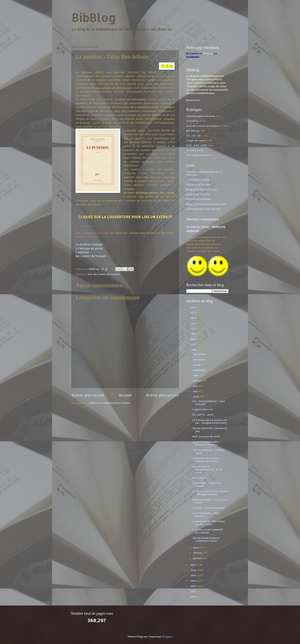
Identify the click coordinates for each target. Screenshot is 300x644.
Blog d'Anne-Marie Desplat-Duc (206, 204)
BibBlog (94, 17)
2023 (194, 323)
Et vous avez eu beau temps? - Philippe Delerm (210, 493)
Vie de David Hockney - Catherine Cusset (207, 539)
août (196, 375)
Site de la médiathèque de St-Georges (205, 173)
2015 (194, 575)
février (198, 553)
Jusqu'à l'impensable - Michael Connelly (206, 443)
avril (196, 397)
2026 (194, 307)
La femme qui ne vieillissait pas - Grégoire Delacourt (210, 421)
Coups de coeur (196, 140)
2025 (194, 313)
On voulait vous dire (199, 155)
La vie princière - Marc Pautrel (206, 514)
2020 (194, 339)
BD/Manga (193, 131)
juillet (197, 381)
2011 (193, 597)
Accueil (125, 395)
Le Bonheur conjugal (89, 244)
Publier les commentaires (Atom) (110, 403)
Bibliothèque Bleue (198, 199)
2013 (193, 586)
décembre (200, 354)
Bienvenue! (193, 100)
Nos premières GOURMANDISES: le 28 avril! (207, 469)
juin (196, 386)
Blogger (167, 637)
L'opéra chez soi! (203, 409)
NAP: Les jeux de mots (206, 436)
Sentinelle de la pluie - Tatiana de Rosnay (207, 460)
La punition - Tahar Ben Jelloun (207, 484)
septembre (200, 370)
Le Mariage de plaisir (89, 248)
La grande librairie (198, 194)
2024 (194, 318)
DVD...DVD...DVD (196, 145)
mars (196, 547)
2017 (193, 565)
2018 (193, 350)
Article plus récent (88, 395)
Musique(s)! (200, 478)
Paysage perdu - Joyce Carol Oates (210, 501)
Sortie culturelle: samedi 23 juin (210, 430)
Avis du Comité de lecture (104, 274)
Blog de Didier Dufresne (202, 189)
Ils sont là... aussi (203, 415)
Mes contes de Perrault (91, 256)
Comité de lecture (198, 180)
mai (196, 391)
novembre (200, 360)
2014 (194, 581)
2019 (194, 344)
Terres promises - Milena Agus (208, 451)
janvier (198, 558)
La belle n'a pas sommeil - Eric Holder (209, 531)
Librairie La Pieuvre (198, 184)
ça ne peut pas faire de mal (203, 209)
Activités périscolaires (201, 116)
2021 (193, 334)
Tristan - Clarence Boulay (209, 508)
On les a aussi (195, 150)
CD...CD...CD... (194, 136)
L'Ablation (82, 252)
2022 (194, 329)
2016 (193, 570)
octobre (198, 365)
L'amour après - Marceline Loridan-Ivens (209, 523)
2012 (193, 591)
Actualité (192, 121)
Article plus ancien (162, 395)
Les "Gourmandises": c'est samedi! (209, 403)
